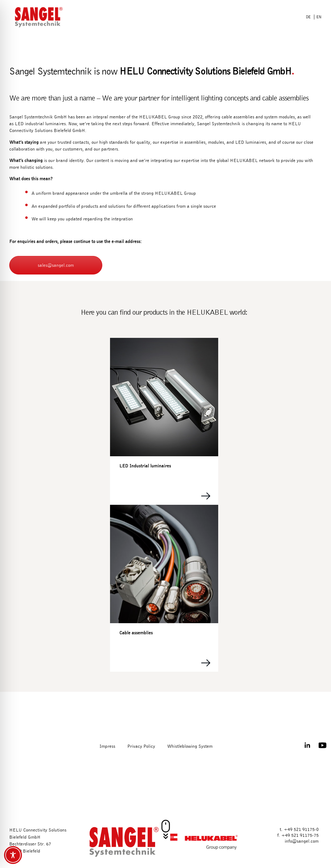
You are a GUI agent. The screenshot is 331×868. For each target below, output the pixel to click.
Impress (107, 746)
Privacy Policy (141, 746)
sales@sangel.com (56, 265)
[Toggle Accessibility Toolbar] (13, 855)
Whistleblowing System (190, 746)
